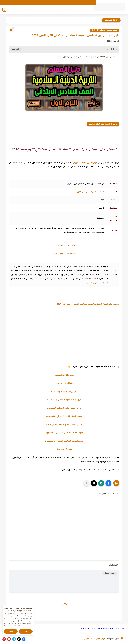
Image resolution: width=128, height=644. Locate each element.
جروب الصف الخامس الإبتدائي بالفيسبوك (64, 433)
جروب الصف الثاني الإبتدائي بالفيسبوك (64, 408)
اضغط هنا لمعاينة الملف (64, 246)
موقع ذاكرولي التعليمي (94, 283)
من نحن (81, 3)
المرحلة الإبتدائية (65, 10)
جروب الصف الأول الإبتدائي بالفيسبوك (64, 400)
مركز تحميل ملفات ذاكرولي (94, 639)
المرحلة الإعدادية (45, 10)
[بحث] (4, 10)
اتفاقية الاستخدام (103, 629)
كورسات (12, 10)
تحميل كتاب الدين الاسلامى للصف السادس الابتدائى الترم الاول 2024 (88, 304)
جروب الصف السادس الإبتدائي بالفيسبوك (64, 441)
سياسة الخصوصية (117, 629)
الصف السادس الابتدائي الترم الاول (105, 30)
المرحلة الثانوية (27, 10)
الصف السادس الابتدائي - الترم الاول (90, 192)
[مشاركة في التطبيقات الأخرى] (87, 483)
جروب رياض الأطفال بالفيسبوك (64, 392)
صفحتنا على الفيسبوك (64, 384)
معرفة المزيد (11, 631)
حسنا (26, 631)
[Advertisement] (64, 334)
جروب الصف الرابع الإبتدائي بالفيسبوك (64, 425)
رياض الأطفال (83, 10)
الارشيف (90, 3)
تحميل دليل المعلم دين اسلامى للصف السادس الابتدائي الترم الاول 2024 (87, 57)
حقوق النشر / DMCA (88, 629)
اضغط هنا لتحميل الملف (64, 254)
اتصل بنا (72, 3)
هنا (60, 470)
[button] (108, 483)
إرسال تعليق (110, 573)
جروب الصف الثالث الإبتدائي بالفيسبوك (64, 417)
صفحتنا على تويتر (64, 449)
